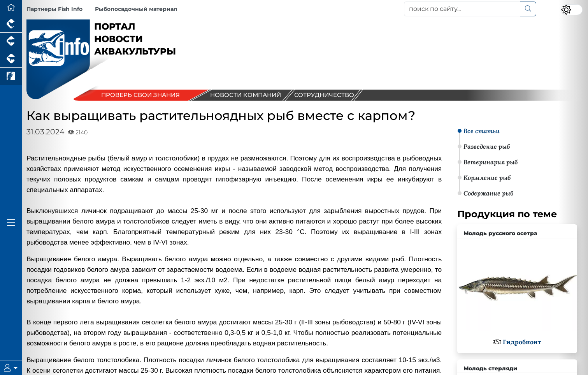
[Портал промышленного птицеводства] (11, 24)
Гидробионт (522, 342)
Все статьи (482, 131)
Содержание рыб (488, 193)
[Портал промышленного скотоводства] (11, 59)
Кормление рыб (487, 178)
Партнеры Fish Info (54, 9)
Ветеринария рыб (491, 162)
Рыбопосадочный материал (136, 9)
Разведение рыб (487, 146)
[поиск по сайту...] (462, 9)
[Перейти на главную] (11, 8)
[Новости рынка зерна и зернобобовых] (11, 77)
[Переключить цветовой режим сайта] (572, 10)
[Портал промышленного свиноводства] (11, 41)
